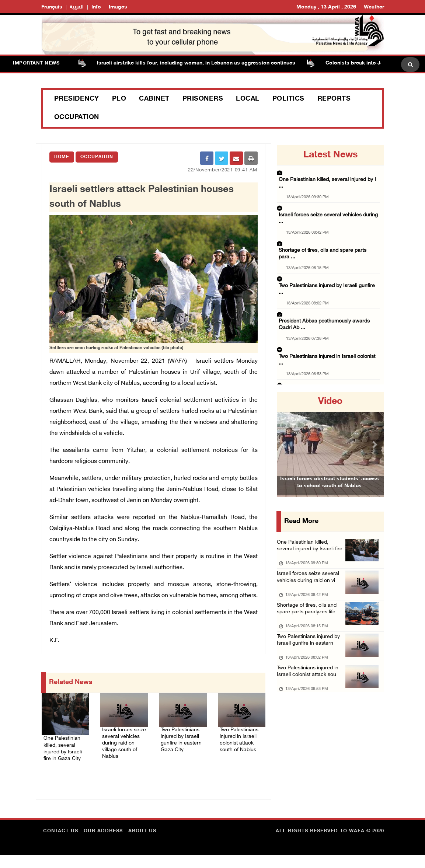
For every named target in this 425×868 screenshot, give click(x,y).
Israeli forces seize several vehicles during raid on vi (312, 591)
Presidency (77, 99)
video (330, 402)
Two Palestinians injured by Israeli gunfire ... (326, 243)
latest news (330, 155)
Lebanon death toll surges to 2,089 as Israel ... (328, 369)
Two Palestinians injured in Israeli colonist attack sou (312, 704)
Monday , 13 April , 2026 (326, 7)
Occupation (77, 118)
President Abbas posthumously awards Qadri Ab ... (326, 274)
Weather (374, 7)
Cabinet (154, 99)
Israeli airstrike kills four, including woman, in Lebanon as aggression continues (204, 63)
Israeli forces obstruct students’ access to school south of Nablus (330, 494)
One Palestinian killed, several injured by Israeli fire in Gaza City (65, 750)
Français (52, 7)
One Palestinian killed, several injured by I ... (326, 174)
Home (62, 157)
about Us (142, 844)
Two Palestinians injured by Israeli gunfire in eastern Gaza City (182, 750)
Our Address (103, 844)
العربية (77, 7)
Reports (334, 99)
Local (248, 99)
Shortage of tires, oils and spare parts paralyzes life (310, 626)
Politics (288, 99)
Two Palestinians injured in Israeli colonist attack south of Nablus (241, 745)
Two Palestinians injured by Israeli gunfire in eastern (309, 665)
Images (118, 7)
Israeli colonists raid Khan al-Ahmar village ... (327, 323)
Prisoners (203, 99)
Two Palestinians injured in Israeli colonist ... (326, 300)
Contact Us (61, 844)
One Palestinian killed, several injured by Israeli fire (309, 552)
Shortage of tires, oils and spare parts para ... (327, 220)
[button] (285, 444)
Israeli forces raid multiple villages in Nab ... (325, 346)
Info (96, 7)
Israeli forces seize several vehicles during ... (326, 197)
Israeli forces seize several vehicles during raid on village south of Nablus (123, 745)
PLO (119, 99)
